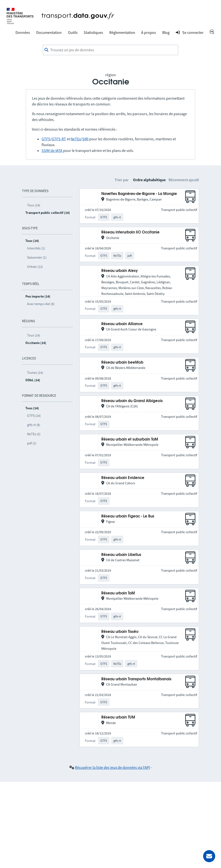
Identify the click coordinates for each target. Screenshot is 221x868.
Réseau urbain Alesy (120, 271)
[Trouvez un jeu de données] (110, 50)
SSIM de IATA (52, 150)
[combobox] (110, 50)
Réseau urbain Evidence (123, 478)
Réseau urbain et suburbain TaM (130, 439)
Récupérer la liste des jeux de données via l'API (112, 767)
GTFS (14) (34, 416)
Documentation (49, 32)
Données (23, 32)
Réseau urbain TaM (118, 593)
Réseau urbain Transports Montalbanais (136, 679)
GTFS (46, 139)
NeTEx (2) (34, 434)
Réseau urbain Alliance (122, 324)
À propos (149, 32)
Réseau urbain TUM (118, 717)
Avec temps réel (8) (41, 304)
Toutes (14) (35, 373)
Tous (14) (34, 205)
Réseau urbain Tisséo (120, 632)
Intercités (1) (36, 248)
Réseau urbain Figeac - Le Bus (128, 516)
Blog (166, 32)
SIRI (85, 139)
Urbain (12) (35, 267)
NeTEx (76, 139)
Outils (73, 32)
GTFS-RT (59, 139)
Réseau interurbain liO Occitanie (130, 232)
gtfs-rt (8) (34, 425)
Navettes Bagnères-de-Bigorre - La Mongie (139, 194)
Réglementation (122, 32)
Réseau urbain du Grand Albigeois (132, 401)
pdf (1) (32, 443)
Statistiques (93, 32)
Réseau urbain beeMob (122, 363)
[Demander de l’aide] (209, 856)
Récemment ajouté (184, 180)
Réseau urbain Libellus (121, 555)
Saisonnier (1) (37, 257)
